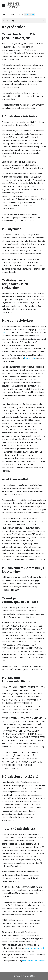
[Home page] (4, 15)
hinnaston (7, 333)
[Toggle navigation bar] (4, 5)
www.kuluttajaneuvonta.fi (33, 961)
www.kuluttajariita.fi (35, 948)
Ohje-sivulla (29, 358)
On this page (9, 21)
